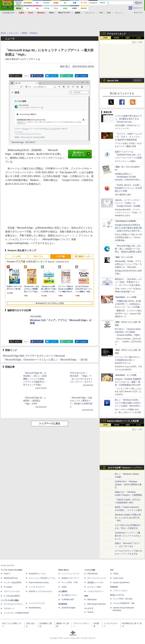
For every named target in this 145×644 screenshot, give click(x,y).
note (69, 76)
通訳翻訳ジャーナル (95, 583)
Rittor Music (64, 570)
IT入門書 (61, 256)
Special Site (113, 81)
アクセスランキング (116, 34)
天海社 (116, 574)
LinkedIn (83, 76)
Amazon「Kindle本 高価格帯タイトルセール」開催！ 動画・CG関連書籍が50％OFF (128, 382)
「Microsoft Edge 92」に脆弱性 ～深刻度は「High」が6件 (35, 401)
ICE (112, 570)
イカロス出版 (90, 570)
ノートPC (16, 256)
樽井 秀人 (65, 67)
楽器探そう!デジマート (71, 578)
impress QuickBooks (121, 583)
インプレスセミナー (37, 587)
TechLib (90, 612)
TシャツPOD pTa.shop (123, 599)
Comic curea (118, 578)
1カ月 (139, 38)
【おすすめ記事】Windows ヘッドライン (125, 468)
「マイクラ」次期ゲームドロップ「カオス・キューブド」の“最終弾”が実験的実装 (128, 137)
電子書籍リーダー (83, 256)
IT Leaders (8, 587)
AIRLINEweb (92, 574)
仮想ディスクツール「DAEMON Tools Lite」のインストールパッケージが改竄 (128, 155)
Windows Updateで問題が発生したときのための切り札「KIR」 (128, 518)
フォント (118, 13)
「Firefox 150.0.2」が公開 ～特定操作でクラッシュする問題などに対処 (128, 188)
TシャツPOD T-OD (70, 583)
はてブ (54, 76)
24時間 (116, 38)
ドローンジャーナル (12, 591)
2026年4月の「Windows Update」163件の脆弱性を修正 (128, 484)
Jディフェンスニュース (97, 578)
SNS (101, 13)
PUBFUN (114, 587)
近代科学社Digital (68, 608)
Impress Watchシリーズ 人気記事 (123, 421)
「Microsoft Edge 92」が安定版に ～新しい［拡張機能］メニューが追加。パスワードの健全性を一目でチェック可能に (35, 379)
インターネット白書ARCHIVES (16, 613)
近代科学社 (63, 604)
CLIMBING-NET (68, 600)
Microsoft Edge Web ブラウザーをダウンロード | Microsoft (34, 356)
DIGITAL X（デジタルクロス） (41, 591)
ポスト (18, 76)
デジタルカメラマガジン (13, 604)
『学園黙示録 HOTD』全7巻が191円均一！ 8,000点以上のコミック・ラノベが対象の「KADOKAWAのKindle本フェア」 (128, 307)
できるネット (9, 608)
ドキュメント (90, 13)
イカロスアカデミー (95, 591)
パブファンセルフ (120, 591)
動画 (109, 13)
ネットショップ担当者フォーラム (42, 578)
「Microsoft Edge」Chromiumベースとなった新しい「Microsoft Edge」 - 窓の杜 (45, 360)
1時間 (105, 38)
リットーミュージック (70, 574)
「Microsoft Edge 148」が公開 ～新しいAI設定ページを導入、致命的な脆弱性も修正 (128, 249)
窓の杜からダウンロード (81, 154)
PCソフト (38, 256)
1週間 (128, 38)
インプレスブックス (37, 603)
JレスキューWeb (94, 587)
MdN (86, 596)
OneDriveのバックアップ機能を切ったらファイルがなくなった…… (128, 536)
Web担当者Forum (11, 578)
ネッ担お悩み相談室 (12, 596)
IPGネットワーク (117, 595)
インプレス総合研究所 (13, 583)
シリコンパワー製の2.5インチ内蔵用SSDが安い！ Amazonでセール (128, 360)
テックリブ (89, 608)
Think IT (7, 574)
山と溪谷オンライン (69, 595)
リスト (26, 76)
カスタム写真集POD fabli (124, 603)
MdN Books (92, 600)
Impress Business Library (39, 583)
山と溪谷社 (63, 591)
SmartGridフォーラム (37, 574)
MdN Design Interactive (97, 604)
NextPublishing (35, 608)
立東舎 (64, 587)
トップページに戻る (50, 423)
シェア (39, 76)
